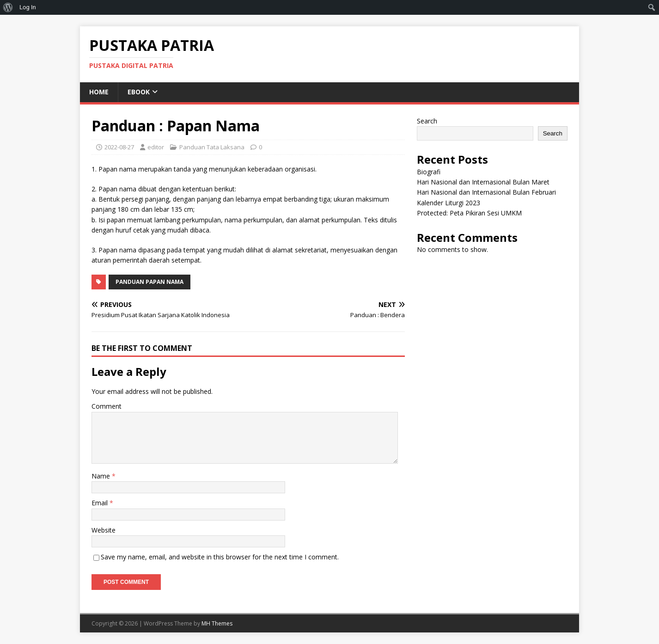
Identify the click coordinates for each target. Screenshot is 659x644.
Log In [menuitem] (28, 7)
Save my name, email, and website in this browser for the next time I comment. (220, 557)
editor (156, 147)
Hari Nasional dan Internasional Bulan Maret (483, 182)
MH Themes (217, 623)
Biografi (429, 172)
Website (104, 530)
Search (427, 121)
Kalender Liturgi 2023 (448, 203)
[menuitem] (8, 7)
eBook (139, 92)
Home (99, 92)
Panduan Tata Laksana (212, 147)
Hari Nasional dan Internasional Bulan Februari (486, 192)
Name (102, 476)
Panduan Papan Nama (149, 282)
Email (101, 503)
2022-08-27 (119, 147)
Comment (107, 406)
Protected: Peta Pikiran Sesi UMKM (469, 213)
